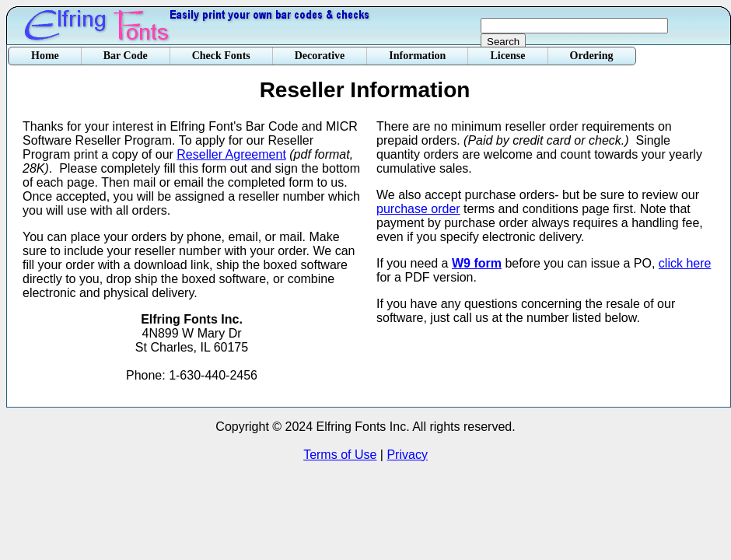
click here (685, 263)
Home (45, 56)
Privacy (407, 455)
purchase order (418, 209)
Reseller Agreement (231, 154)
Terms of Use (340, 455)
